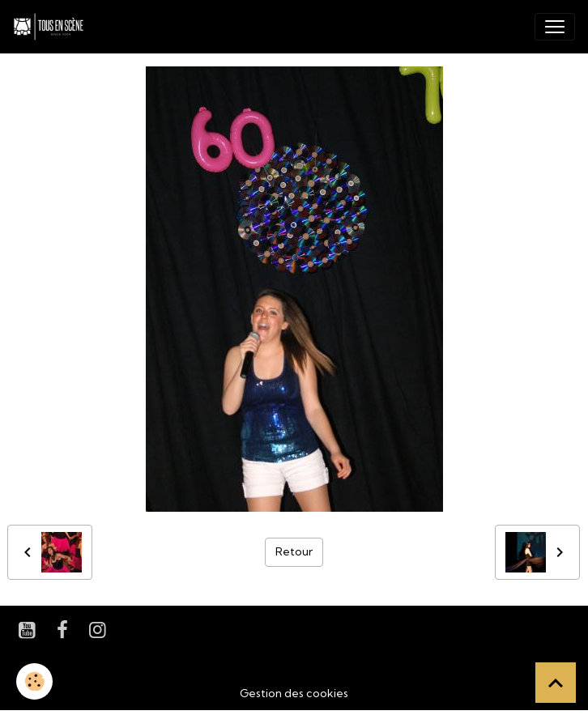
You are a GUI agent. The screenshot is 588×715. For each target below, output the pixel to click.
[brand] (52, 27)
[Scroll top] (556, 683)
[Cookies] (34, 681)
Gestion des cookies (294, 693)
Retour (294, 551)
